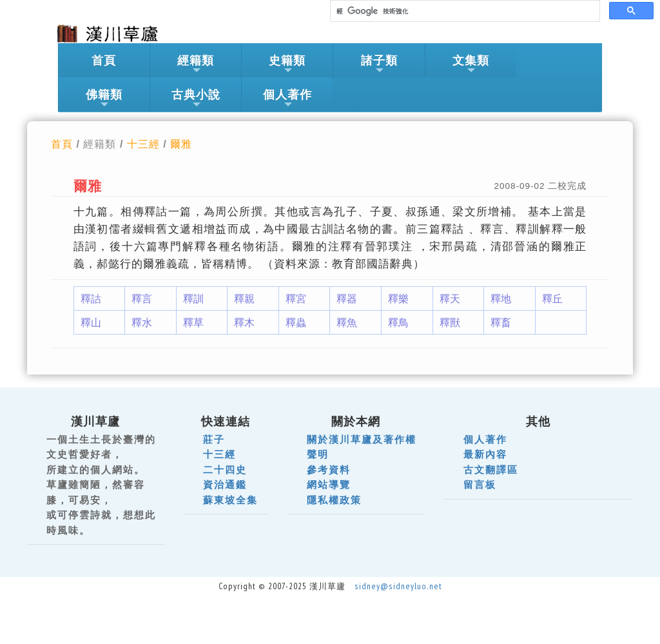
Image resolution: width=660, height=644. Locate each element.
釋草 (193, 322)
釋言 (142, 298)
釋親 (244, 298)
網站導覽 (329, 484)
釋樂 (398, 298)
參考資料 (329, 470)
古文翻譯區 (491, 470)
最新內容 (485, 454)
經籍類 (196, 64)
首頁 (104, 60)
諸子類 (379, 64)
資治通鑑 (225, 484)
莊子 (214, 439)
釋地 (501, 298)
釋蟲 (296, 322)
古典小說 (196, 99)
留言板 (480, 484)
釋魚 (347, 322)
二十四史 (225, 470)
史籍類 (287, 64)
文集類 (471, 64)
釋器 (347, 298)
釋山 (91, 322)
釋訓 (193, 298)
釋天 (450, 298)
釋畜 (501, 322)
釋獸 (450, 322)
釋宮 (296, 298)
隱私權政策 (334, 500)
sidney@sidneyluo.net (398, 586)
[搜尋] (464, 11)
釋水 (142, 322)
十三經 (143, 144)
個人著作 (287, 99)
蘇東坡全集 (230, 500)
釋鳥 (398, 322)
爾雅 (181, 144)
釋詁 (91, 298)
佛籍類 (104, 99)
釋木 (244, 322)
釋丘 (552, 298)
